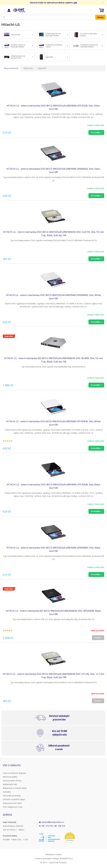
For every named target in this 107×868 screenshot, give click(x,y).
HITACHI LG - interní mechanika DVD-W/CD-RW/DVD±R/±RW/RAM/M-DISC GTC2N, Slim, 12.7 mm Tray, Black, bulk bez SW (53, 676)
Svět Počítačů (19, 10)
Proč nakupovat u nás (13, 807)
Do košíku (96, 132)
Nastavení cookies (54, 854)
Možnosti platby (10, 777)
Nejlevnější (28, 68)
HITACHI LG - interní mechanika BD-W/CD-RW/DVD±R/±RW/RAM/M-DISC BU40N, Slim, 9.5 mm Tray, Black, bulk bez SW (53, 360)
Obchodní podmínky (12, 796)
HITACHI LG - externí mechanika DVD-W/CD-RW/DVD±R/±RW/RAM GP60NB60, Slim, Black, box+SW (54, 549)
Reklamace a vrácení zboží (15, 788)
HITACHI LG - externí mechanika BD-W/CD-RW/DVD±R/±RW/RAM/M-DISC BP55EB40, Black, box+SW (53, 612)
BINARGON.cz (66, 858)
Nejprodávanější (11, 68)
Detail (97, 638)
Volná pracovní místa (12, 803)
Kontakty (7, 792)
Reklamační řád (10, 784)
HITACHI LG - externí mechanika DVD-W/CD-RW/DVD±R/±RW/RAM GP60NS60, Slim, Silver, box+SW (53, 170)
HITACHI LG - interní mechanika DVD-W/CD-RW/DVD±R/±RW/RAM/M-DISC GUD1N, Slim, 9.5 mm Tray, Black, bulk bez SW (53, 234)
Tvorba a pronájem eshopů (47, 858)
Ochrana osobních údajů (14, 799)
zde (75, 3)
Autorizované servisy (12, 781)
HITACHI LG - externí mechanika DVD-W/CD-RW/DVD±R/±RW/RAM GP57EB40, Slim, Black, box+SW (54, 486)
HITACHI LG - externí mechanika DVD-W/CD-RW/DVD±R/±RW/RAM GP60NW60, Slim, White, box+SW (54, 297)
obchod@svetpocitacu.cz (53, 822)
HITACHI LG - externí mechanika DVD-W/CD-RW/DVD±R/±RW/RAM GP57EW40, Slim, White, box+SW (54, 423)
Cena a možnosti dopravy (14, 773)
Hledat (100, 17)
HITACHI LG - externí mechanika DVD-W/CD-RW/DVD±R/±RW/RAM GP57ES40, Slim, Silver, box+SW (53, 107)
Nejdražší (42, 68)
